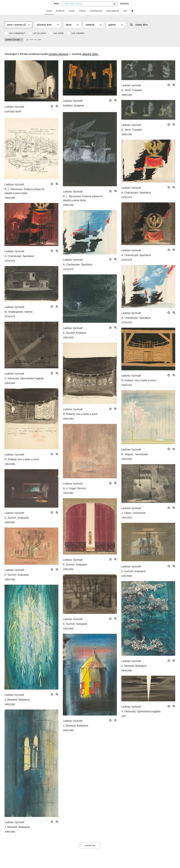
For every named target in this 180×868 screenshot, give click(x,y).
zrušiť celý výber (34, 45)
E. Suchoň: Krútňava (74, 338)
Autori (72, 16)
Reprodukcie (113, 16)
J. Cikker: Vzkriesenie (134, 519)
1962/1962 (68, 499)
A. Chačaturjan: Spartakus (136, 198)
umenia (124, 9)
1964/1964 (10, 389)
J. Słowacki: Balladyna (134, 671)
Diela (49, 16)
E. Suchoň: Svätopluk (17, 523)
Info (125, 16)
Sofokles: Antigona (73, 111)
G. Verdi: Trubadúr (132, 96)
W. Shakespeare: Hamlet (18, 317)
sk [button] (161, 4)
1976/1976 (127, 203)
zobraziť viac (90, 851)
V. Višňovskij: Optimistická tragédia (24, 384)
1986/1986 (68, 211)
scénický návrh (13, 117)
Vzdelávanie (96, 16)
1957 (124, 722)
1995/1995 (127, 101)
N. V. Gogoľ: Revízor (74, 494)
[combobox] (90, 9)
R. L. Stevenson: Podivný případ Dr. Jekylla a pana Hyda (83, 204)
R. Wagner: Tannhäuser (135, 460)
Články (82, 16)
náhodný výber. (90, 60)
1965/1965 (68, 343)
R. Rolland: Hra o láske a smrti (139, 386)
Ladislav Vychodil (14, 112)
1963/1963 (127, 465)
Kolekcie (60, 16)
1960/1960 (10, 528)
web (57, 9)
